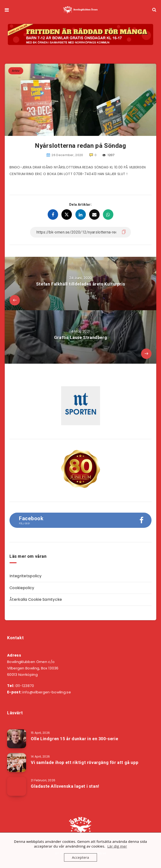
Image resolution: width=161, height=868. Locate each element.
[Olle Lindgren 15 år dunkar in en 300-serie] (17, 739)
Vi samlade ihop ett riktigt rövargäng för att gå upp (85, 762)
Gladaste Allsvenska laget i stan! (65, 786)
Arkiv (16, 71)
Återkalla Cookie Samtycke (36, 599)
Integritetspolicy (25, 576)
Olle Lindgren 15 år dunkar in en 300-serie (74, 739)
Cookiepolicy (22, 588)
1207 (108, 155)
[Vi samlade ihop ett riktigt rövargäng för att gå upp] (17, 763)
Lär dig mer (117, 846)
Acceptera (80, 857)
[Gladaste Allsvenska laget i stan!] (17, 786)
